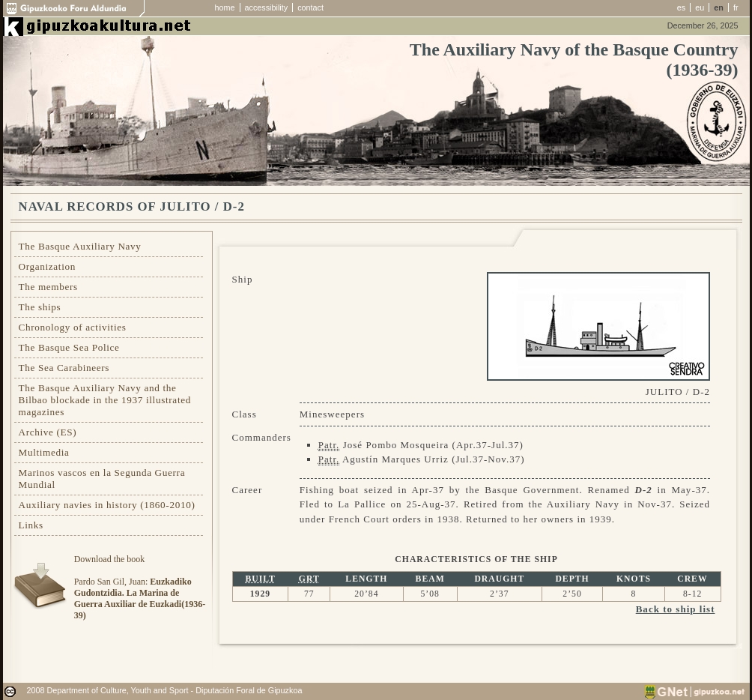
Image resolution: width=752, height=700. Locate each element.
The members (48, 287)
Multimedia (44, 452)
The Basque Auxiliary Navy (80, 246)
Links (31, 525)
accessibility (267, 7)
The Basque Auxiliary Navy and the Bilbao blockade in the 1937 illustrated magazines (105, 400)
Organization (48, 266)
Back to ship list (676, 609)
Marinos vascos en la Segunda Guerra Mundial (102, 479)
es (681, 7)
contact (310, 7)
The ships (40, 307)
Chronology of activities (73, 327)
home (225, 7)
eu (700, 7)
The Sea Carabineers (64, 368)
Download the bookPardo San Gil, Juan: (140, 587)
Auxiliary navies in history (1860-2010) (107, 505)
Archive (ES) (48, 432)
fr (736, 7)
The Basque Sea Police (69, 347)
